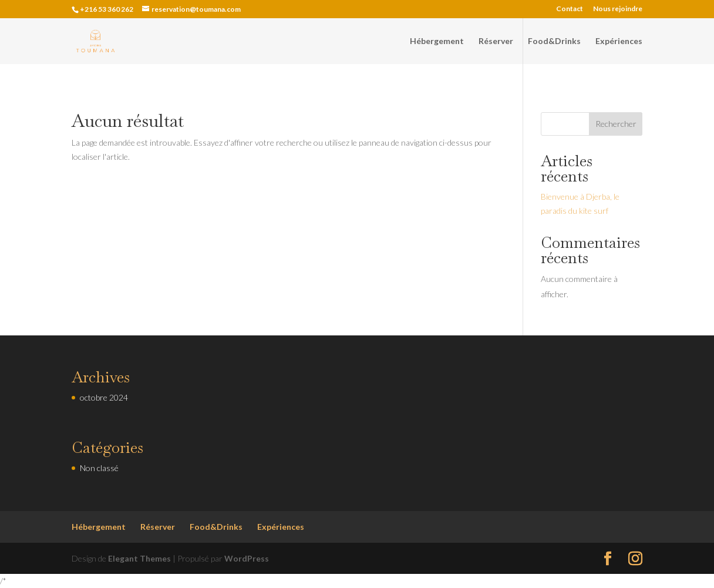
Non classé (99, 468)
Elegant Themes (139, 558)
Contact (570, 9)
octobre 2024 (104, 397)
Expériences (619, 41)
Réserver (496, 41)
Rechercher (616, 124)
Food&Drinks (554, 41)
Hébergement (437, 41)
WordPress (247, 558)
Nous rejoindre (618, 9)
